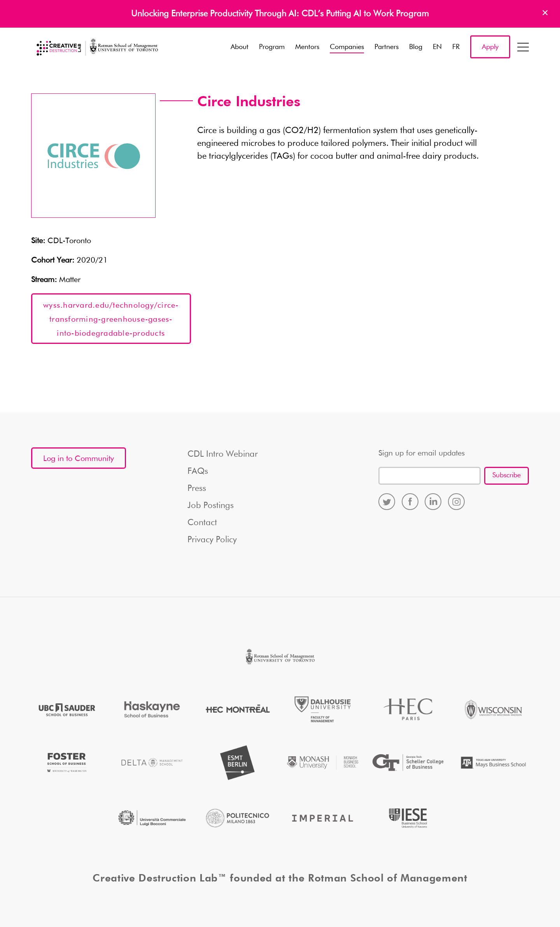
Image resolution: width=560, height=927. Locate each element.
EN (437, 47)
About (240, 47)
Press (197, 489)
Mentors (307, 47)
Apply (490, 47)
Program (272, 47)
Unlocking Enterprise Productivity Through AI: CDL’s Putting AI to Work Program (280, 14)
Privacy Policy (212, 540)
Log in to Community (79, 459)
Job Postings (211, 506)
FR (456, 47)
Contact (202, 523)
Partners (387, 47)
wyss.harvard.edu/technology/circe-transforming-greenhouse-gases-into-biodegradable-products (111, 319)
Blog (416, 47)
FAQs (198, 471)
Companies (347, 47)
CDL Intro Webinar (223, 454)
